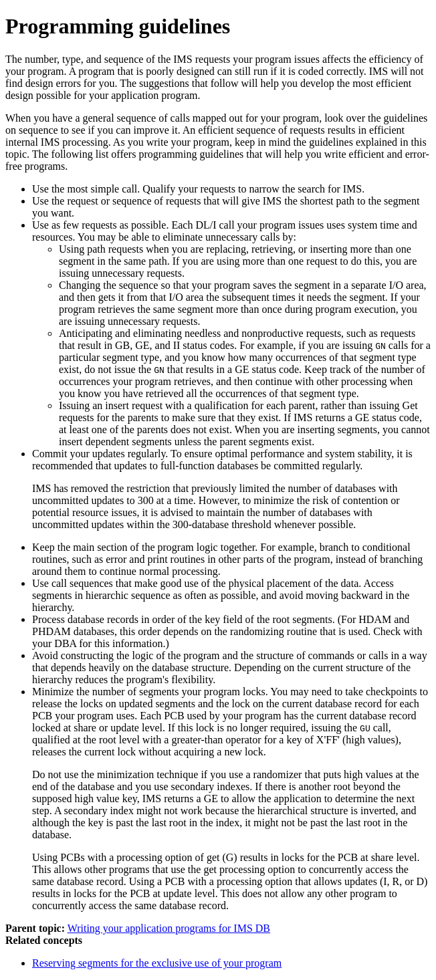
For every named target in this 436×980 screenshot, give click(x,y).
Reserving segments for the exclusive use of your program (157, 963)
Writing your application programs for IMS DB (169, 928)
